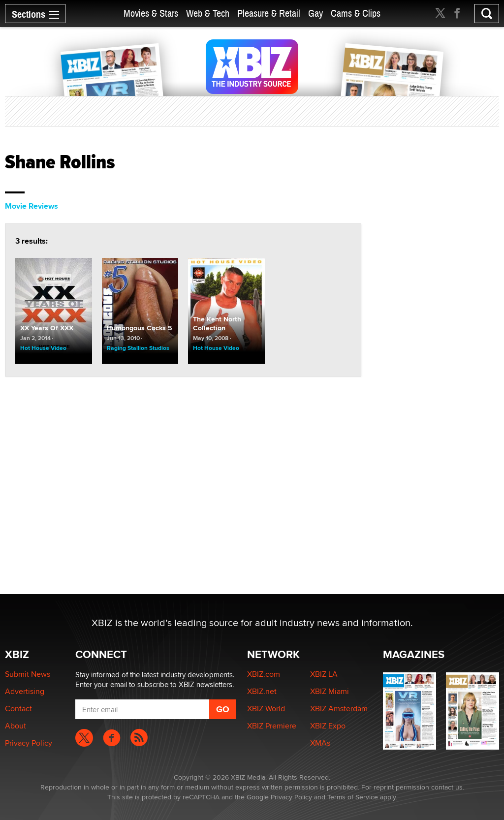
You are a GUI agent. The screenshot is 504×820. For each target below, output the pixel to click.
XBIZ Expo (328, 726)
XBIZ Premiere (272, 726)
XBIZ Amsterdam (339, 709)
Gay (315, 14)
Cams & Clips (356, 14)
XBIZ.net (262, 691)
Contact (18, 709)
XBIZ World (266, 709)
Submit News (28, 674)
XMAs (320, 743)
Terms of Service (353, 797)
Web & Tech (208, 14)
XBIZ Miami (330, 691)
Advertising (25, 691)
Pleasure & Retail (269, 14)
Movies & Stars (151, 14)
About (16, 726)
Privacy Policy (29, 743)
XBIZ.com (264, 674)
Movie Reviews (31, 206)
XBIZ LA (324, 674)
